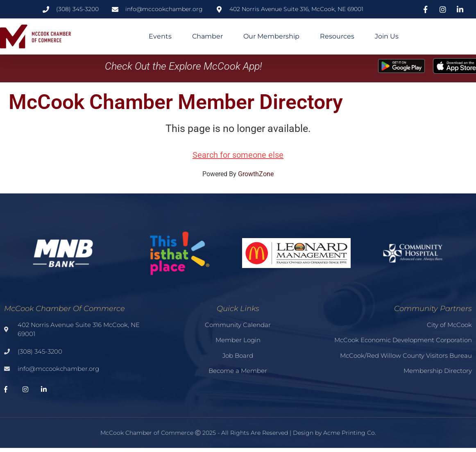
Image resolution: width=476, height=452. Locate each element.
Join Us (387, 36)
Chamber (207, 36)
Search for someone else (238, 159)
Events (160, 36)
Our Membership (271, 36)
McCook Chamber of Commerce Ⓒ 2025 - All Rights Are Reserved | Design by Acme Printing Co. (238, 437)
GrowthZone (256, 178)
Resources (337, 36)
